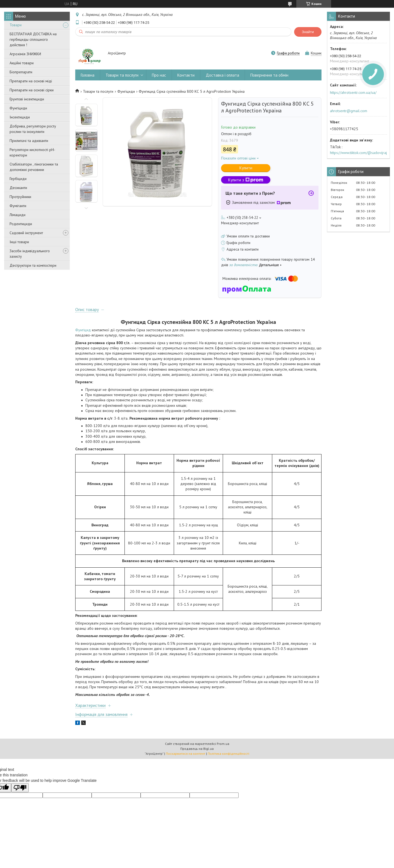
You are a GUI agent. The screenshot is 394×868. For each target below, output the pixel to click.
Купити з (246, 180)
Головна (88, 75)
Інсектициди (20, 117)
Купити (246, 168)
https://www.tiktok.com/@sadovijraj (358, 153)
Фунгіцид (83, 330)
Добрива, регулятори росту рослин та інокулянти (33, 129)
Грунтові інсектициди (27, 99)
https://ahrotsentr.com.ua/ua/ (353, 92)
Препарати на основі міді (31, 81)
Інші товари (19, 242)
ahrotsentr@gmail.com (349, 111)
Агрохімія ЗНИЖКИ (25, 54)
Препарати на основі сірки (32, 90)
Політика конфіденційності (228, 754)
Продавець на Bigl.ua (197, 749)
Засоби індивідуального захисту (30, 254)
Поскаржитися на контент (186, 754)
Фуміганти (18, 206)
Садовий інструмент (26, 233)
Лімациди (18, 215)
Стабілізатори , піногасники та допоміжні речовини (34, 167)
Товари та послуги (122, 75)
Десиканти (18, 188)
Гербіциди (18, 179)
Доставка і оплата (222, 75)
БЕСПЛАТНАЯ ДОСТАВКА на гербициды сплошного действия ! (33, 39)
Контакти (186, 75)
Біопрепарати (21, 72)
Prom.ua (223, 744)
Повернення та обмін (269, 75)
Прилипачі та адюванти (29, 141)
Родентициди (21, 224)
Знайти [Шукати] (308, 32)
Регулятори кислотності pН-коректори (32, 152)
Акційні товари (22, 63)
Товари (16, 25)
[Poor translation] (20, 788)
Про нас (159, 75)
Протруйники (20, 197)
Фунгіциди (18, 108)
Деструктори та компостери (33, 265)
